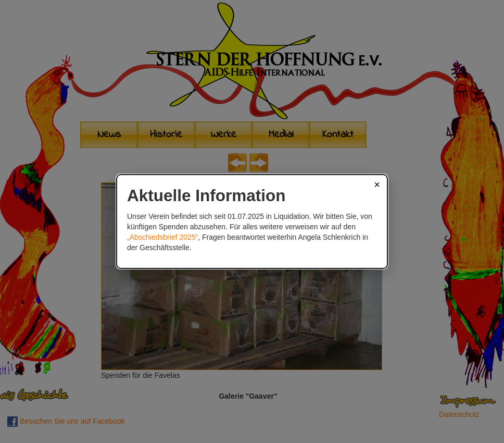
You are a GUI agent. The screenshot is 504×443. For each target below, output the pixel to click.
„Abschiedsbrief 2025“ (162, 237)
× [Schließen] (377, 184)
